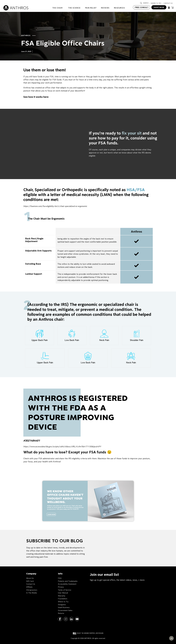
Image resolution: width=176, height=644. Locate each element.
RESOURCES (119, 8)
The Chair (57, 8)
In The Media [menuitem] (32, 593)
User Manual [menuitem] (63, 593)
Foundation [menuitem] (63, 599)
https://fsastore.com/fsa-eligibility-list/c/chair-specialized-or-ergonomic (55, 206)
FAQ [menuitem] (60, 578)
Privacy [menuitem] (61, 587)
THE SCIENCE (74, 8)
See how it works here (36, 97)
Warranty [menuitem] (62, 596)
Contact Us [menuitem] (31, 584)
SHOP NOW (159, 7)
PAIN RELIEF (91, 8)
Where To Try (156, 3)
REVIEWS (105, 8)
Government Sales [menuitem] (65, 610)
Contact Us (168, 3)
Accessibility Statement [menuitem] (67, 584)
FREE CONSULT (142, 7)
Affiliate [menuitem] (29, 587)
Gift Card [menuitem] (30, 581)
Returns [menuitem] (61, 613)
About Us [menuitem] (30, 578)
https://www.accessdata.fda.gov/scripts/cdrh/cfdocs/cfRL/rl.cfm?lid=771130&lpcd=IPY (62, 446)
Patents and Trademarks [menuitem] (68, 581)
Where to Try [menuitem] (63, 602)
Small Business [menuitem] (64, 607)
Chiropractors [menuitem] (32, 590)
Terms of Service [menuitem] (65, 590)
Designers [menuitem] (62, 605)
